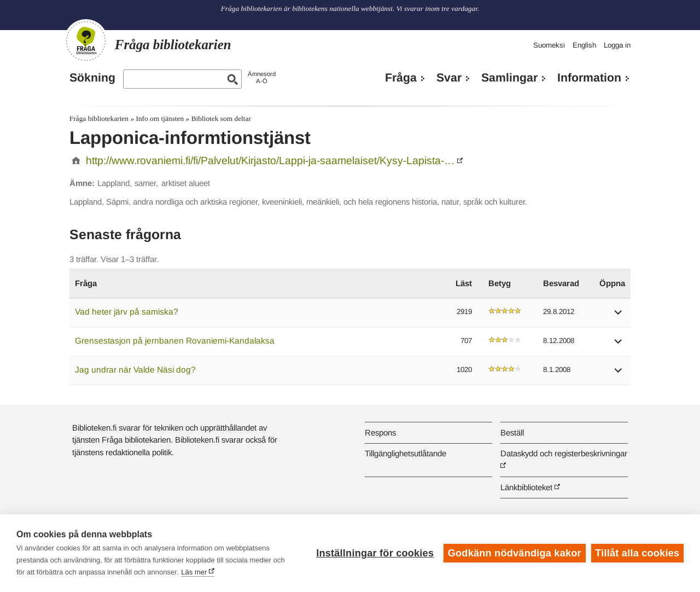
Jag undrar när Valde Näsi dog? (135, 370)
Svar (449, 78)
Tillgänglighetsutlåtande (406, 453)
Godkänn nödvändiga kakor (515, 553)
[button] (619, 316)
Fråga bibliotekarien (99, 118)
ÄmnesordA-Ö (262, 77)
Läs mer (194, 572)
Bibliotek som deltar (221, 118)
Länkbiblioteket (526, 487)
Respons (380, 433)
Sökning (92, 78)
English (584, 45)
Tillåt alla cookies (637, 553)
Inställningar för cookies (375, 553)
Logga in (617, 45)
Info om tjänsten (160, 118)
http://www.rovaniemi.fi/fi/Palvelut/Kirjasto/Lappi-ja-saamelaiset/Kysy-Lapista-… (270, 160)
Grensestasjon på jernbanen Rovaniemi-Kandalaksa (175, 341)
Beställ (512, 433)
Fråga (401, 78)
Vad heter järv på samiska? (127, 312)
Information (589, 78)
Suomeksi (549, 45)
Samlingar (509, 78)
